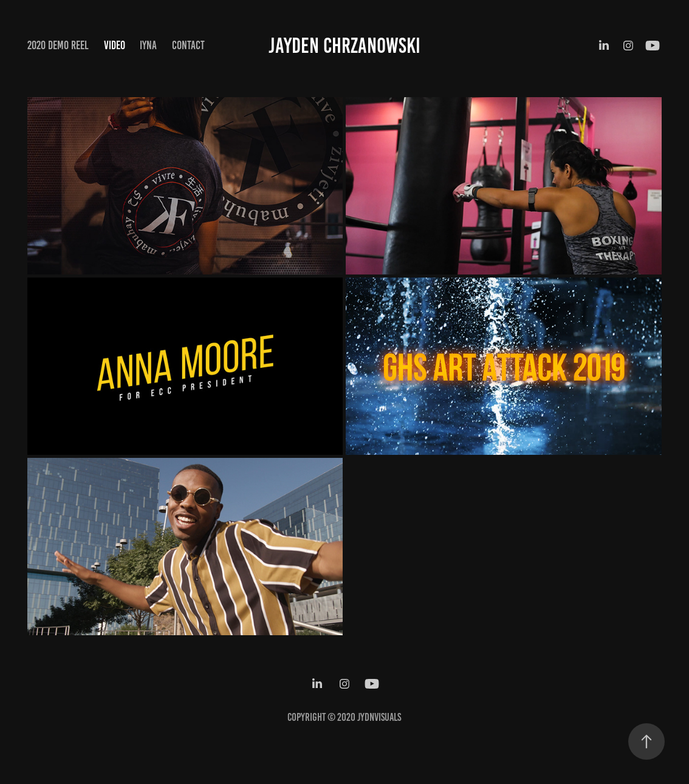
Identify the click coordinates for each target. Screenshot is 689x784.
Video (115, 45)
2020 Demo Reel (58, 45)
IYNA (148, 45)
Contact (188, 45)
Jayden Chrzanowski (344, 46)
